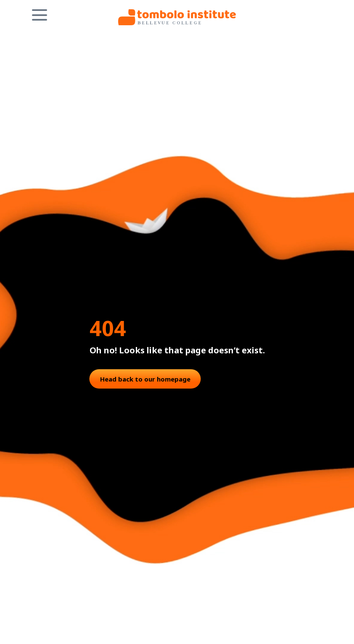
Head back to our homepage (145, 379)
